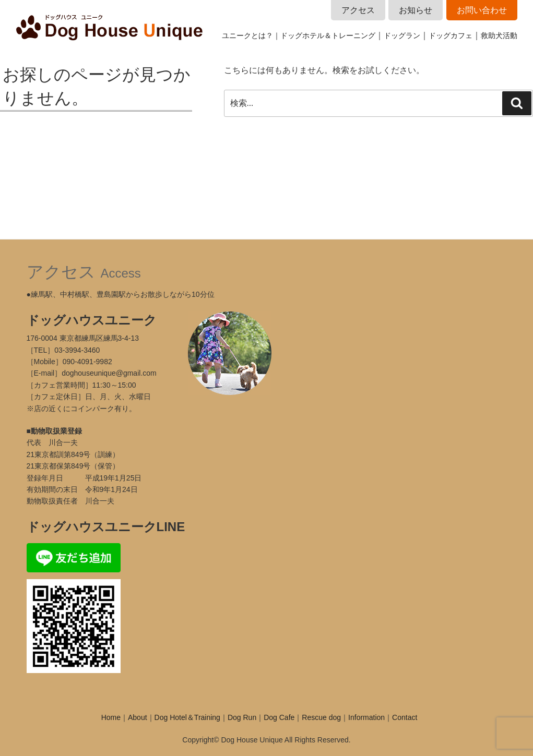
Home (111, 717)
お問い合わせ (482, 10)
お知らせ (416, 10)
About (138, 717)
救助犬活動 (499, 35)
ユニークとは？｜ (251, 35)
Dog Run (242, 717)
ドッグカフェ (451, 35)
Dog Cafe (279, 717)
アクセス (358, 10)
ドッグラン (402, 35)
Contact (405, 717)
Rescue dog (321, 717)
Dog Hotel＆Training (187, 717)
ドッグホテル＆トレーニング (328, 35)
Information (366, 717)
